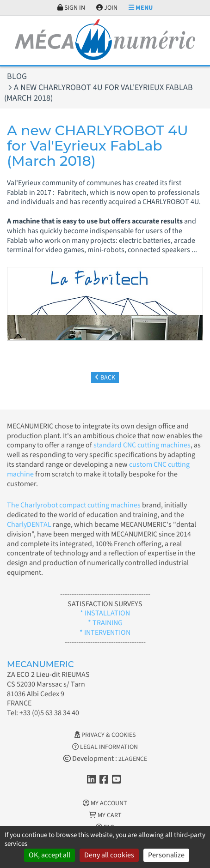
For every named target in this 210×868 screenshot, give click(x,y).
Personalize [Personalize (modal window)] (166, 855)
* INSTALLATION (105, 613)
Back (105, 378)
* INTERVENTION (105, 633)
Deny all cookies (109, 855)
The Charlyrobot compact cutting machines (74, 505)
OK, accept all (49, 855)
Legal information (105, 747)
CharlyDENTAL (30, 524)
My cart (105, 815)
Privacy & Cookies (105, 735)
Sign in (71, 8)
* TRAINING (105, 623)
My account (105, 803)
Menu (141, 8)
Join (107, 8)
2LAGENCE (133, 759)
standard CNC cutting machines (141, 445)
